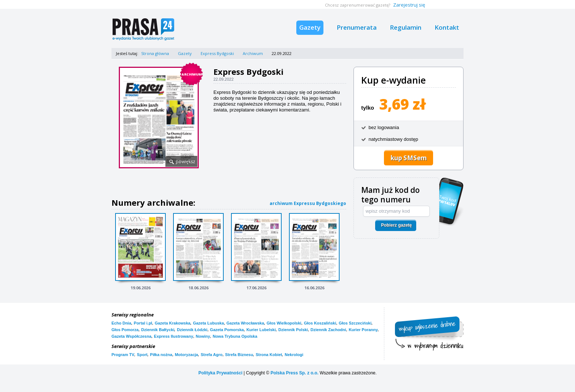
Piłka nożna (161, 355)
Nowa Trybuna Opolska (235, 336)
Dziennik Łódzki (192, 330)
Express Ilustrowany (174, 336)
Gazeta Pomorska (227, 330)
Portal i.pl (143, 323)
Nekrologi (294, 355)
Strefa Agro (212, 355)
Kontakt (447, 27)
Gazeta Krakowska (173, 323)
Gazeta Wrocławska (246, 323)
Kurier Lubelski (261, 330)
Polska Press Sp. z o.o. (295, 373)
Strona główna (155, 53)
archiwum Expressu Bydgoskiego (308, 203)
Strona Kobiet (269, 355)
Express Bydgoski (217, 53)
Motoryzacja (187, 355)
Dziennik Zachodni (328, 330)
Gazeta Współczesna (131, 336)
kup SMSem (409, 158)
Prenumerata (357, 27)
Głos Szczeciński (355, 323)
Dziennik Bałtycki (158, 330)
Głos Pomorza (125, 330)
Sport (142, 355)
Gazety (310, 27)
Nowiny (203, 336)
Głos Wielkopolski (284, 323)
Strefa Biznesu (239, 355)
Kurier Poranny (363, 330)
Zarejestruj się (409, 5)
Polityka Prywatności (220, 373)
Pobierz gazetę (396, 225)
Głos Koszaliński (320, 323)
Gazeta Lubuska (208, 323)
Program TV (123, 355)
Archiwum (253, 53)
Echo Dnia (121, 323)
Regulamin (406, 27)
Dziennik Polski (293, 330)
